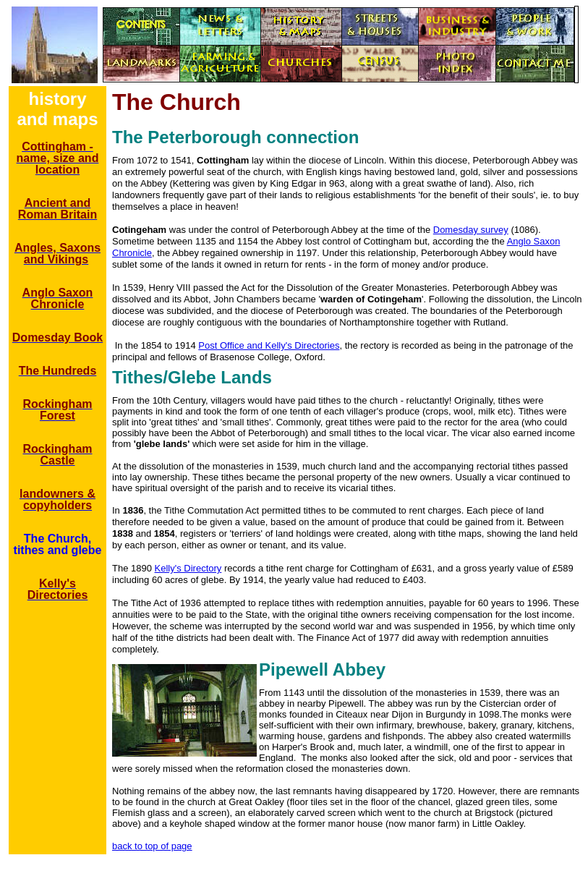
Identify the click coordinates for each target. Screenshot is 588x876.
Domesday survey (471, 230)
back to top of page (152, 846)
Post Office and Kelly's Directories (269, 345)
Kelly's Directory (188, 568)
